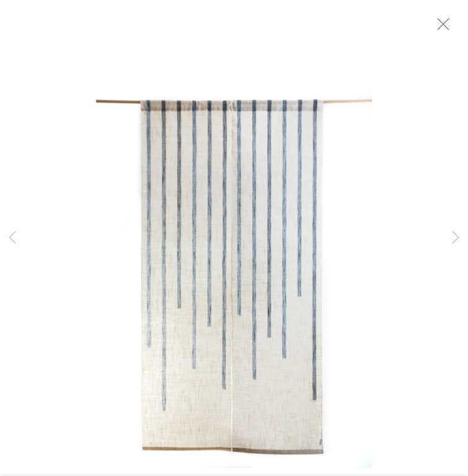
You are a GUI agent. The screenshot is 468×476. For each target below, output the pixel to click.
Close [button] (446, 28)
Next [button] (456, 238)
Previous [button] (12, 238)
